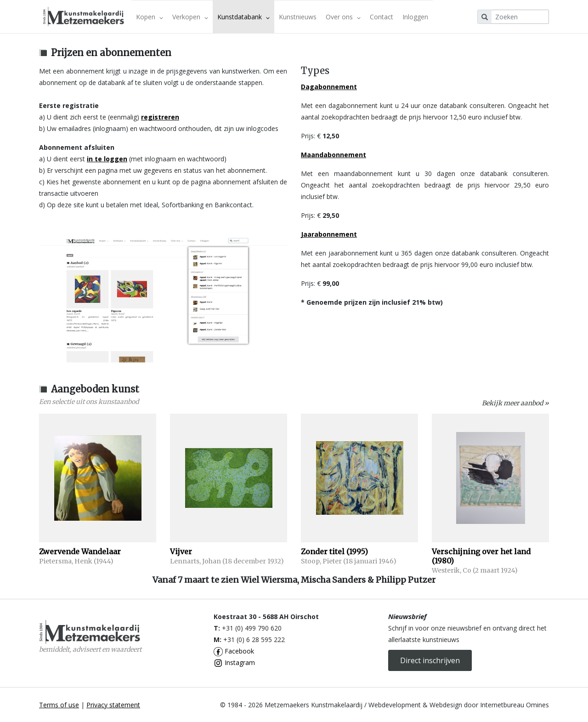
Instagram (234, 662)
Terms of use (59, 705)
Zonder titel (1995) (334, 551)
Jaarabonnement (329, 234)
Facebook (234, 651)
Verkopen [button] (190, 17)
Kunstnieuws (298, 17)
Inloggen (415, 17)
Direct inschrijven (430, 660)
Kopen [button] (150, 17)
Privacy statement (113, 705)
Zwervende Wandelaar (80, 551)
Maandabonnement (334, 155)
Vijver (181, 551)
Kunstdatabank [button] (243, 17)
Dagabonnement (329, 87)
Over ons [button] (343, 17)
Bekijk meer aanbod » (515, 403)
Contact (382, 17)
